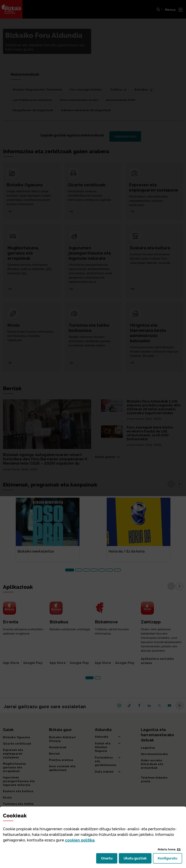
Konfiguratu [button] (170, 859)
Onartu (109, 859)
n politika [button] (80, 840)
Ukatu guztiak (136, 859)
